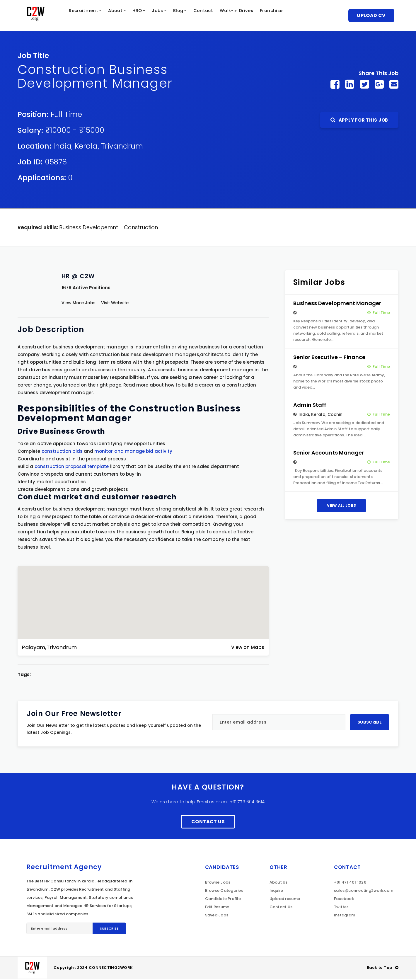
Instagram (345, 916)
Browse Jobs (218, 883)
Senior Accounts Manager (329, 454)
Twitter (341, 908)
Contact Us (208, 823)
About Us (279, 883)
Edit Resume (217, 908)
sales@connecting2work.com (364, 892)
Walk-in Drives (259, 16)
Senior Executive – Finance (329, 358)
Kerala (86, 147)
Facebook (344, 900)
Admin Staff (310, 406)
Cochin (335, 416)
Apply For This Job (359, 121)
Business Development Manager (337, 304)
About (126, 16)
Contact (223, 16)
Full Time (67, 116)
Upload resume (285, 900)
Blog (195, 16)
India (62, 147)
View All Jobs (341, 507)
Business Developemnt (89, 228)
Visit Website (115, 304)
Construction (141, 228)
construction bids (62, 452)
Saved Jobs (217, 916)
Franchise (297, 16)
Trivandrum (122, 147)
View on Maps (248, 648)
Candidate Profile (223, 900)
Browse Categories (224, 892)
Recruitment (92, 16)
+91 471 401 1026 (350, 883)
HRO (150, 16)
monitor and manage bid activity (133, 452)
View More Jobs (79, 304)
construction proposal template (72, 468)
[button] (143, 599)
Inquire (276, 892)
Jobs (173, 16)
